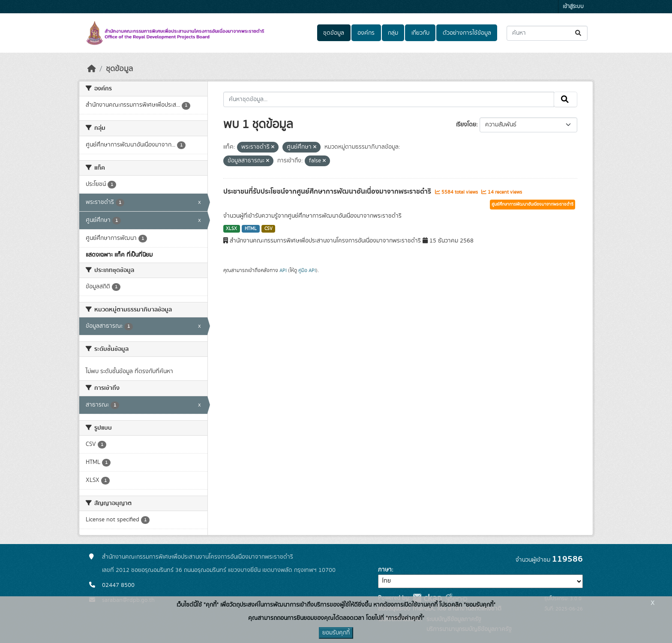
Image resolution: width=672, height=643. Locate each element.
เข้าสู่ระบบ (573, 7)
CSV (268, 229)
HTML (251, 229)
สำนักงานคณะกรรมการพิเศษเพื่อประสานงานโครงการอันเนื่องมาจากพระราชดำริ (198, 557)
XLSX (231, 229)
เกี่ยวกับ (420, 33)
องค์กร (366, 33)
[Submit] (579, 33)
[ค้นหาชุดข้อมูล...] (547, 33)
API (283, 270)
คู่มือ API (307, 270)
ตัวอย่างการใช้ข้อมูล (467, 33)
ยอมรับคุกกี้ (336, 633)
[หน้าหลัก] (92, 69)
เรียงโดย (466, 125)
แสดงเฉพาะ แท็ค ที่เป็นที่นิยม (119, 255)
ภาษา (385, 570)
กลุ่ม (393, 33)
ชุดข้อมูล (334, 33)
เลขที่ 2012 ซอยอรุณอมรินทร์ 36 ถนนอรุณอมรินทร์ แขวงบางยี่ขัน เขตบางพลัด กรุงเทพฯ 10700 (219, 570)
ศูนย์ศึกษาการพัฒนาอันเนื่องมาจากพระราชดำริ (532, 204)
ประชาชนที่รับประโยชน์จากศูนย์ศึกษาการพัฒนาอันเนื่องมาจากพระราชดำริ (328, 191)
